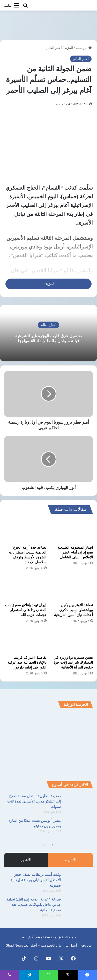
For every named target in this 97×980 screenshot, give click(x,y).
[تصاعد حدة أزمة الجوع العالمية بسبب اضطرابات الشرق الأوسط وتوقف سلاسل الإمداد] (25, 531)
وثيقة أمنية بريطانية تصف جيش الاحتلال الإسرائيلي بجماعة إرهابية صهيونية (36, 880)
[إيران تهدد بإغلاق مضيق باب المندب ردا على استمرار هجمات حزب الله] (25, 588)
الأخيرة (71, 860)
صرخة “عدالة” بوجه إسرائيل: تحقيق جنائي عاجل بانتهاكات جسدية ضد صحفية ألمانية (33, 905)
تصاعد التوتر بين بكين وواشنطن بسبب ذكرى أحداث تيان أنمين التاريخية (73, 610)
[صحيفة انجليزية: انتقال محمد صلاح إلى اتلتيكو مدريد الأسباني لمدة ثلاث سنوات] (79, 803)
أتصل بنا (71, 945)
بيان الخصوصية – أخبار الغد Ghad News (34, 945)
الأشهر (26, 860)
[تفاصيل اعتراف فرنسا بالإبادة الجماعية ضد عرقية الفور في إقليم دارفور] (25, 641)
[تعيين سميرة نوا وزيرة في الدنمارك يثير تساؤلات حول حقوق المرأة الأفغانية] (72, 641)
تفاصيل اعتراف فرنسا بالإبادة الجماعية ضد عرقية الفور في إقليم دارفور (27, 662)
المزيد (69, 48)
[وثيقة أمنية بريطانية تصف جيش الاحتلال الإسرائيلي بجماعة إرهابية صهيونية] (79, 882)
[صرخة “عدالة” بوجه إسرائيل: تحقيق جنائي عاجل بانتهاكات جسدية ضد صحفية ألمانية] (79, 906)
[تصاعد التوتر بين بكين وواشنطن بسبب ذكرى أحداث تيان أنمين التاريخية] (72, 588)
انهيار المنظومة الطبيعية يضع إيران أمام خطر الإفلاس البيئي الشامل (75, 552)
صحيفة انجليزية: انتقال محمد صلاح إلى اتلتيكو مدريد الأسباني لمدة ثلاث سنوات (34, 801)
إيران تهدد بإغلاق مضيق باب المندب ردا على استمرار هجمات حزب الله (26, 610)
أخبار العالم (54, 48)
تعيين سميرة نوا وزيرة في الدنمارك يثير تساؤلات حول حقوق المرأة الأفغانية (73, 662)
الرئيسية (84, 48)
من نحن (86, 945)
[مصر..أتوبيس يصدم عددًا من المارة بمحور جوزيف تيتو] (79, 828)
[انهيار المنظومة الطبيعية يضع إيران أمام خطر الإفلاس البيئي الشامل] (72, 531)
